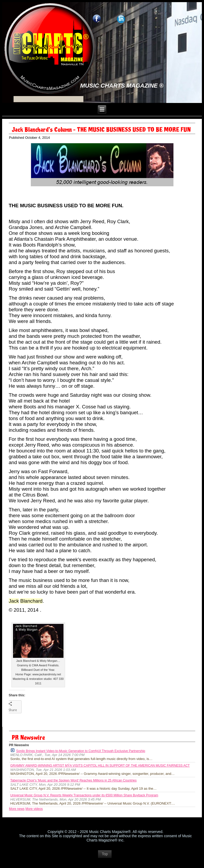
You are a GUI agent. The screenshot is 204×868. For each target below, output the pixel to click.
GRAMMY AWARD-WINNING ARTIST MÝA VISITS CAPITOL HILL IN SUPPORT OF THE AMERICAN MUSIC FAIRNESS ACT (100, 766)
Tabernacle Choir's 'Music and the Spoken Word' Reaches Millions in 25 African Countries (74, 780)
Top (105, 854)
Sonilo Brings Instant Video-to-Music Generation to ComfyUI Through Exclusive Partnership (78, 751)
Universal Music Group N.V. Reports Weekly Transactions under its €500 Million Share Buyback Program (84, 795)
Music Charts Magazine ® (122, 86)
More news (17, 809)
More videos (34, 809)
